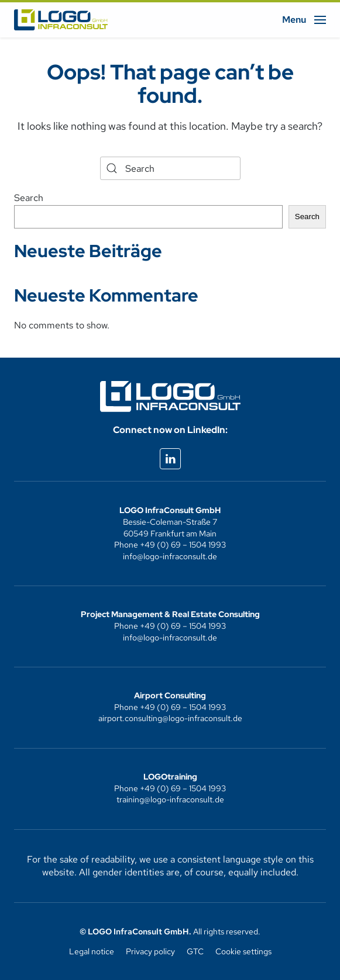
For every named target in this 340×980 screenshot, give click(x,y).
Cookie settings (243, 951)
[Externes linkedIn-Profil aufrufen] (170, 459)
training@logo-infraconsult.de (170, 799)
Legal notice (92, 951)
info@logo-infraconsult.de (170, 556)
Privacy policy (150, 951)
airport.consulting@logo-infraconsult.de (170, 718)
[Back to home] (61, 20)
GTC (195, 951)
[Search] (170, 168)
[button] (304, 20)
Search (29, 198)
